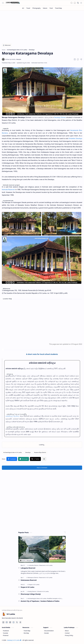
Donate (46, 633)
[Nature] (45, 8)
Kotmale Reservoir (8, 190)
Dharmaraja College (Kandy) (31, 594)
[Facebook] (3, 622)
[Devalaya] (28, 452)
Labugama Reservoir (28, 568)
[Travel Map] (58, 8)
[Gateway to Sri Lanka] (12, 3)
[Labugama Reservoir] (42, 549)
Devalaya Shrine (60, 117)
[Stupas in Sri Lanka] (34, 584)
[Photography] (37, 8)
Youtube (6, 633)
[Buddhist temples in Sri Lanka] (56, 598)
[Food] (51, 8)
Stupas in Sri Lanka (27, 587)
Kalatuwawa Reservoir (29, 580)
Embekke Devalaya (75, 138)
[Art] (23, 8)
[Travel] (28, 8)
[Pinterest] (10, 622)
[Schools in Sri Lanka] (43, 591)
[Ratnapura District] (33, 577)
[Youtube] (7, 622)
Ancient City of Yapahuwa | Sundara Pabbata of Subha (40, 601)
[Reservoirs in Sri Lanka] (46, 565)
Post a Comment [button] (42, 468)
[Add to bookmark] (64, 538)
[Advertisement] (42, 26)
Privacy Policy (69, 635)
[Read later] (75, 59)
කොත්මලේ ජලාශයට (12, 416)
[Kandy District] (32, 591)
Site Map (26, 633)
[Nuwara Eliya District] (40, 452)
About (67, 631)
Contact (67, 633)
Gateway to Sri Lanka (14, 640)
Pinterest (6, 635)
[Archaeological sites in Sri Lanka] (13, 452)
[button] (3, 3)
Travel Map (27, 631)
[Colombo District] (34, 565)
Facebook (6, 631)
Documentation (49, 631)
